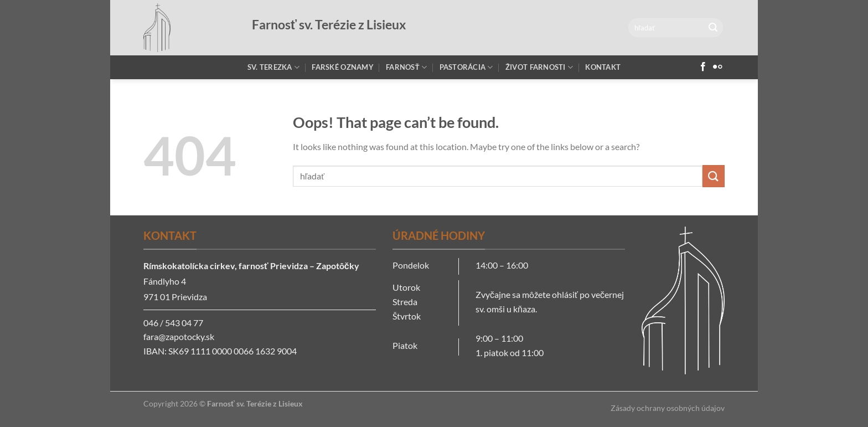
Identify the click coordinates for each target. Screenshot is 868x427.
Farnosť (406, 67)
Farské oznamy (342, 67)
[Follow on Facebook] (703, 67)
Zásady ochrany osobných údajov (668, 408)
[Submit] (713, 28)
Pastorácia (466, 67)
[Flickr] (717, 67)
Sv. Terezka (273, 67)
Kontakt (603, 67)
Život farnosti (539, 67)
